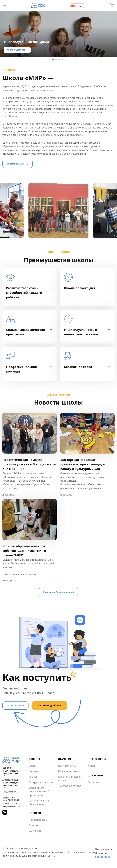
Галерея (34, 825)
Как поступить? (67, 766)
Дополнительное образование (39, 802)
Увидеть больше (15, 164)
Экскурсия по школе (41, 782)
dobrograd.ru (103, 857)
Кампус (33, 777)
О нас (32, 766)
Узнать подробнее (16, 50)
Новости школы (38, 820)
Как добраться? (10, 792)
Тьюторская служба (70, 786)
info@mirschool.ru (11, 807)
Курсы (91, 766)
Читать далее (9, 494)
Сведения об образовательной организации (39, 791)
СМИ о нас (35, 831)
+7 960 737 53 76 (10, 803)
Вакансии (93, 782)
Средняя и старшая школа (70, 779)
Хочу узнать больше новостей (59, 592)
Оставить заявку (15, 705)
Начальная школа (69, 771)
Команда (34, 771)
